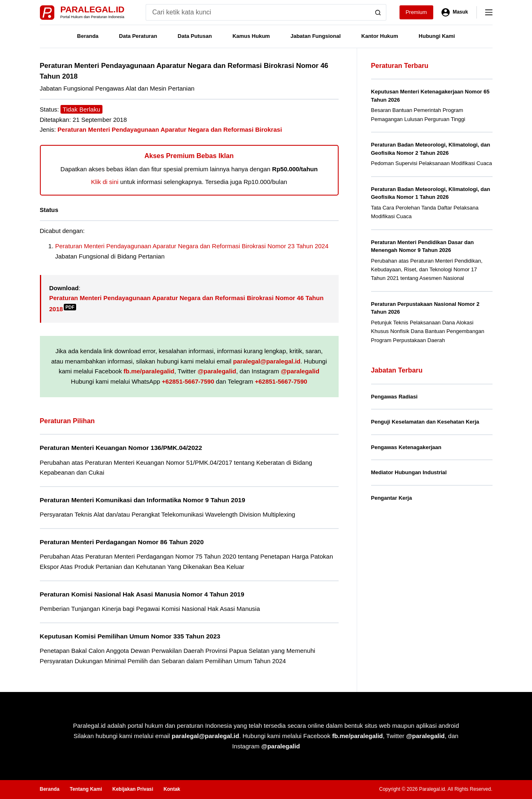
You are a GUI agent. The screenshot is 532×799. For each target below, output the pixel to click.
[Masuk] (455, 12)
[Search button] (378, 12)
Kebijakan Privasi (133, 789)
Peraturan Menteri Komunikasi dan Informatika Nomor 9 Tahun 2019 (143, 500)
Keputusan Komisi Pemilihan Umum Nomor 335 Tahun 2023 (130, 636)
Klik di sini (105, 182)
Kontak (172, 789)
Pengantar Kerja (392, 498)
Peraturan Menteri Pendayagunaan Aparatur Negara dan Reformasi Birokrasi (170, 129)
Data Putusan (195, 36)
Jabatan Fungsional (316, 36)
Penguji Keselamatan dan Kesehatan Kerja (425, 422)
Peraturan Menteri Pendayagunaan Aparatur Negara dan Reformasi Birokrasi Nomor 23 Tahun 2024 (192, 246)
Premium (416, 12)
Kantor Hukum (380, 36)
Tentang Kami (86, 789)
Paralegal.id (93, 9)
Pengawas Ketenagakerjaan (406, 447)
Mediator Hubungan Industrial (409, 472)
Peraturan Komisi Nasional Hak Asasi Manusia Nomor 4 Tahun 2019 (142, 594)
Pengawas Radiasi (394, 397)
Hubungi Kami (437, 36)
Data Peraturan (138, 36)
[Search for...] (258, 12)
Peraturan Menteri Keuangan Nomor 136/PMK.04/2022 (121, 448)
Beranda (88, 36)
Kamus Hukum (251, 36)
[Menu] (489, 12)
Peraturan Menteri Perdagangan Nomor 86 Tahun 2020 (122, 542)
